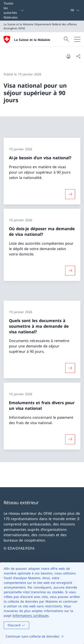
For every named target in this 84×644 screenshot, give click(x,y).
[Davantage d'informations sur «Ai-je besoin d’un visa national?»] (70, 194)
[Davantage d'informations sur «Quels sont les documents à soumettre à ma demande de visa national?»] (70, 368)
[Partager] (78, 56)
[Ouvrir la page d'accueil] (27, 39)
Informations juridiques (31, 615)
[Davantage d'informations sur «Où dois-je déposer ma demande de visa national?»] (70, 271)
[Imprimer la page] (68, 56)
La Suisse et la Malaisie (32, 40)
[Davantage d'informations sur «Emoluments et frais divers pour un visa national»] (70, 439)
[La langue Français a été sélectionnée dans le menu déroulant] (75, 10)
